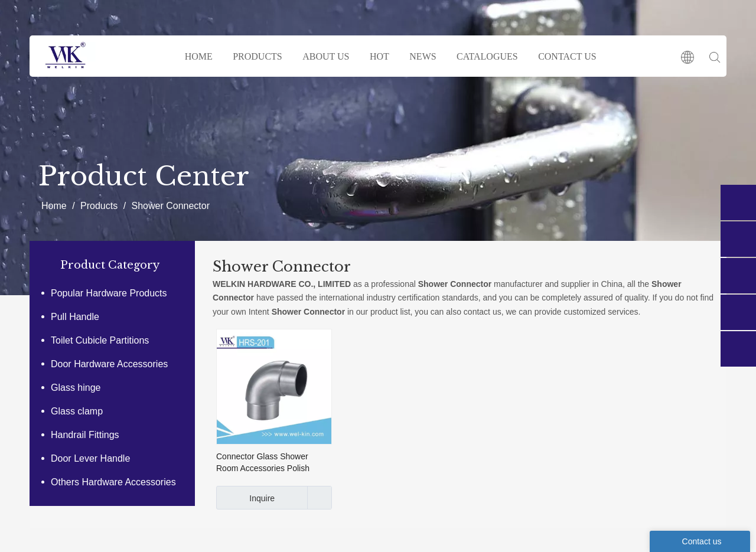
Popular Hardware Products (109, 293)
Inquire (245, 498)
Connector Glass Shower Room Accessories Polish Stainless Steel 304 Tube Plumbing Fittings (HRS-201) (269, 463)
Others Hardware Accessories (113, 482)
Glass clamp (77, 411)
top (731, 501)
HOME (199, 56)
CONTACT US (567, 56)
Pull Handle (75, 317)
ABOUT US (326, 56)
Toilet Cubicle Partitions (100, 340)
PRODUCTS (258, 56)
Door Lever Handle (90, 458)
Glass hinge (76, 388)
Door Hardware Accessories (109, 364)
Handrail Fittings (85, 435)
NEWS (423, 56)
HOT (379, 56)
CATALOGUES (487, 56)
